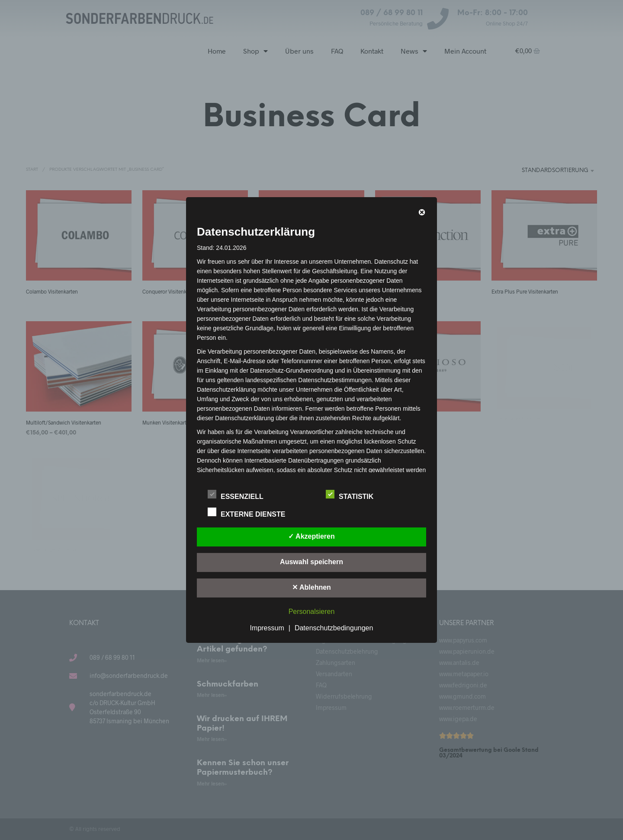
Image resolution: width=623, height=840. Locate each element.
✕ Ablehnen (311, 587)
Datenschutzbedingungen (334, 628)
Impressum (267, 628)
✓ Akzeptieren (311, 536)
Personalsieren (312, 612)
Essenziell (240, 495)
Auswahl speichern (311, 562)
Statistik (354, 495)
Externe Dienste (251, 513)
